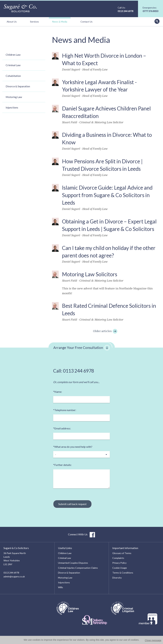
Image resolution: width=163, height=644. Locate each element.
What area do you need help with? (73, 447)
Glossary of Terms (122, 553)
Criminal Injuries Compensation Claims (78, 568)
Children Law (13, 55)
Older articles (105, 331)
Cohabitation (13, 76)
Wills (60, 587)
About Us (12, 22)
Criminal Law (13, 65)
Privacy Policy (119, 563)
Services (34, 22)
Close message (153, 640)
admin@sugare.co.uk (14, 576)
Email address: (62, 428)
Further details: (62, 465)
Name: (58, 392)
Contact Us (86, 22)
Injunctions (12, 107)
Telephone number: (65, 410)
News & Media (60, 22)
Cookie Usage (120, 568)
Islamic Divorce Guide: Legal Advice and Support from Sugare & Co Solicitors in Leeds (107, 195)
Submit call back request (72, 504)
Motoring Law (14, 97)
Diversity (117, 578)
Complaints (118, 558)
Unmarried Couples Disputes (73, 563)
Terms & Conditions (123, 573)
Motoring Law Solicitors (90, 274)
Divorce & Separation (18, 86)
